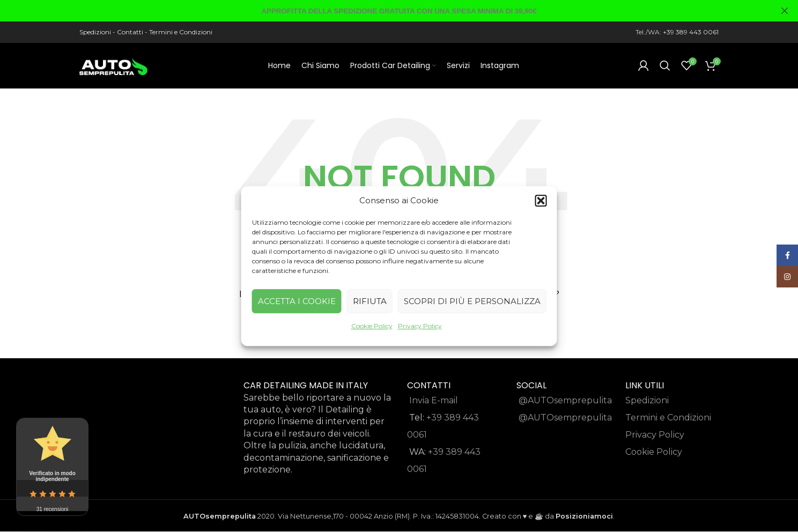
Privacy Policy (420, 326)
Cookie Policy (372, 326)
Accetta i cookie (297, 301)
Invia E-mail (434, 403)
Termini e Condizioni (181, 32)
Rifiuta (370, 301)
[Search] (665, 67)
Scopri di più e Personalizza (472, 301)
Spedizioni (95, 32)
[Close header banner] (785, 11)
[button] (541, 201)
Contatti (130, 32)
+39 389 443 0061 (691, 32)
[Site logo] (114, 66)
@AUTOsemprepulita (565, 403)
